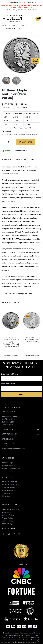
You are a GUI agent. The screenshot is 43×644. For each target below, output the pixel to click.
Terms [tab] (32, 160)
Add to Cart (27, 142)
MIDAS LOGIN (33, 10)
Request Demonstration (11, 468)
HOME (4, 26)
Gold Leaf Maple (8, 487)
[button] (38, 19)
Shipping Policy (8, 515)
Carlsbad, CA (8, 439)
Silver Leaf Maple (9, 490)
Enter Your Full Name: (10, 374)
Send (22, 394)
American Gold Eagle (10, 482)
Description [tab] (6, 160)
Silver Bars (6, 496)
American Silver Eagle (10, 484)
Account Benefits (9, 466)
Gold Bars (6, 493)
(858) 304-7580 (8, 422)
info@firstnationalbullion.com (14, 448)
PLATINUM (24, 26)
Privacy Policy (7, 518)
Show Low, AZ (8, 444)
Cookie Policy (7, 521)
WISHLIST (10, 10)
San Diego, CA (8, 412)
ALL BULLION (13, 26)
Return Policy (7, 512)
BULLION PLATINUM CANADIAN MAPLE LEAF (24, 135)
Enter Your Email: (8, 384)
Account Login (7, 463)
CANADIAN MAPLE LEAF (12, 29)
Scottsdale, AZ (9, 434)
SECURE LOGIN (21, 10)
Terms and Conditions (10, 509)
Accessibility (7, 524)
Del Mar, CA (7, 429)
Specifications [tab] (20, 160)
